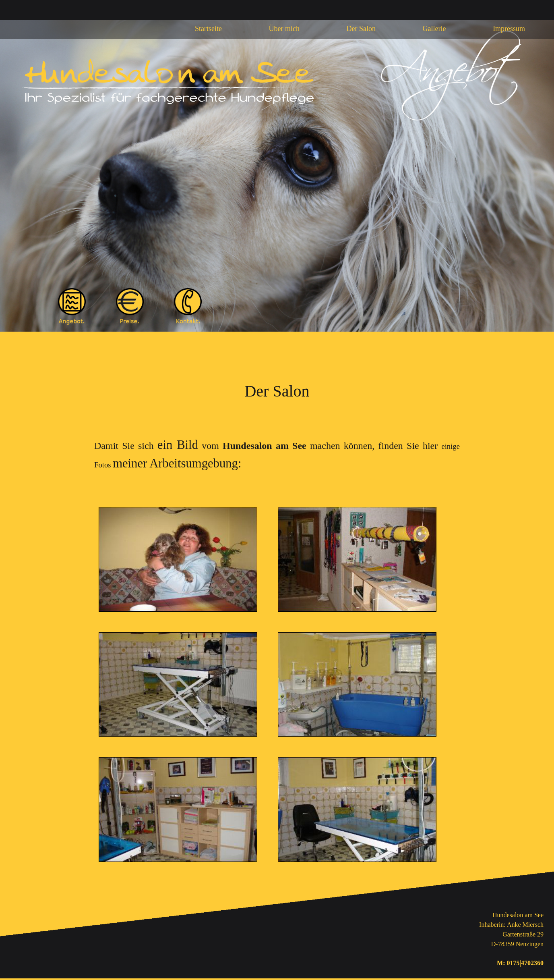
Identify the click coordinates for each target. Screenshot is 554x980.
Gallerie (434, 29)
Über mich (284, 29)
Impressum (509, 29)
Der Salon (361, 29)
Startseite (208, 29)
